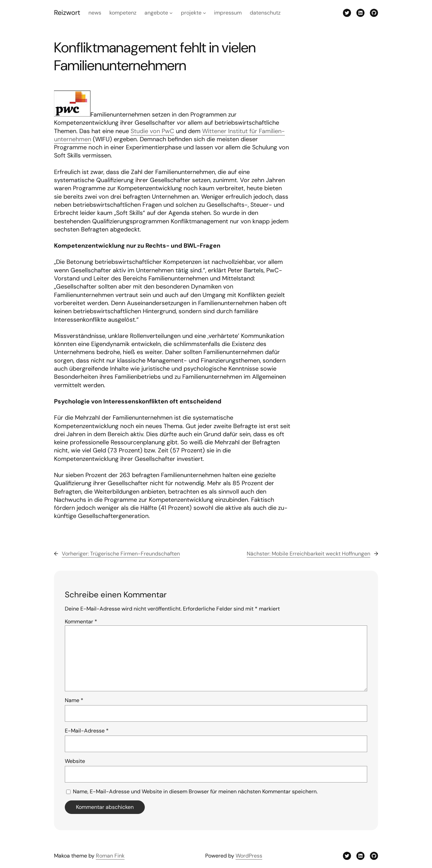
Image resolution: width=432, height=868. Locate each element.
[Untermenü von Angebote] (171, 13)
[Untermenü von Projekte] (205, 13)
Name (74, 700)
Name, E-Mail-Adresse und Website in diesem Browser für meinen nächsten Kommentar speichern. (195, 791)
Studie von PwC (152, 131)
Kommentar (81, 622)
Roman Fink (110, 856)
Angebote (156, 13)
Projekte (191, 13)
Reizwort (67, 13)
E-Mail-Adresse (87, 731)
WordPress (249, 856)
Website (75, 761)
